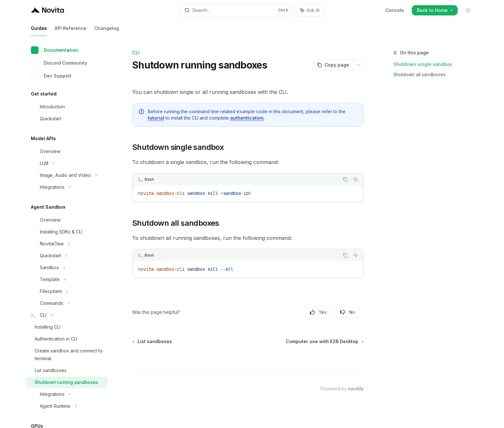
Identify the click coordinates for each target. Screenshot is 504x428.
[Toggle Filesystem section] (67, 291)
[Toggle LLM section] (67, 163)
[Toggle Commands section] (67, 303)
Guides (39, 31)
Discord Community (59, 63)
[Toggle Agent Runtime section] (67, 406)
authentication (247, 118)
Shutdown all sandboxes (419, 74)
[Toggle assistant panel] (310, 10)
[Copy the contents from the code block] (345, 179)
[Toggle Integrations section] (67, 187)
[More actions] (358, 65)
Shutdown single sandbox (423, 64)
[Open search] (236, 10)
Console (395, 10)
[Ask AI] (355, 179)
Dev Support (51, 76)
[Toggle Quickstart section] (67, 256)
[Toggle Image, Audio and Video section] (67, 175)
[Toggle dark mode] (468, 10)
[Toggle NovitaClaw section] (67, 244)
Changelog (107, 31)
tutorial (156, 118)
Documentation (54, 50)
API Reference (71, 31)
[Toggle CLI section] (67, 315)
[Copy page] (333, 65)
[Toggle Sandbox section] (67, 268)
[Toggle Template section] (67, 279)
